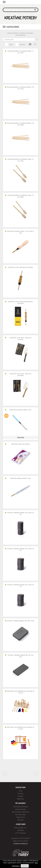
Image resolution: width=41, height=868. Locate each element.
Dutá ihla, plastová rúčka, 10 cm (20, 410)
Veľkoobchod (20, 817)
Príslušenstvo (20, 35)
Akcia (9, 44)
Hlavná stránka (13, 33)
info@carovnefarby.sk (21, 844)
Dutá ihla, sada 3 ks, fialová (20, 444)
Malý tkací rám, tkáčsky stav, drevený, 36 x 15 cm (21, 692)
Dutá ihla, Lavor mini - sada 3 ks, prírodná (21, 375)
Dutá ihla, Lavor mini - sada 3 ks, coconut (21, 339)
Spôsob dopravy (21, 809)
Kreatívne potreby (26, 33)
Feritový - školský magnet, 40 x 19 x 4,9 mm (20, 656)
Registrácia (21, 799)
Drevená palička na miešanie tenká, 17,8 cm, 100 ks (20, 124)
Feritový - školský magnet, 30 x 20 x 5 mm (21, 621)
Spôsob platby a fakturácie (21, 812)
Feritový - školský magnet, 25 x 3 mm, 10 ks (20, 586)
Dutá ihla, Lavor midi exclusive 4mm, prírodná (20, 302)
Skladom (20, 44)
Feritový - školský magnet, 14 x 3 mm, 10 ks (20, 513)
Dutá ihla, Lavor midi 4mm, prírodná (20, 267)
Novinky (21, 793)
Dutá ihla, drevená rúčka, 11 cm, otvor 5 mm (21, 232)
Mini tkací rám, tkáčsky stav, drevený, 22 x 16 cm (20, 728)
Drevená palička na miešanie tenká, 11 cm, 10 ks (20, 52)
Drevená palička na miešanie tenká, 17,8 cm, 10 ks (20, 88)
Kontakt (21, 796)
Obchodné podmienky (21, 807)
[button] (4, 2)
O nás (21, 791)
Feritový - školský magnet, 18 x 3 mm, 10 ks (20, 550)
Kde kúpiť (20, 820)
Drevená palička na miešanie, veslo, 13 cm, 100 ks (20, 196)
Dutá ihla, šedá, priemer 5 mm (21, 478)
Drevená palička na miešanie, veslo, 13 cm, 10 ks (20, 160)
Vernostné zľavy (20, 815)
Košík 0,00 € (37, 2)
